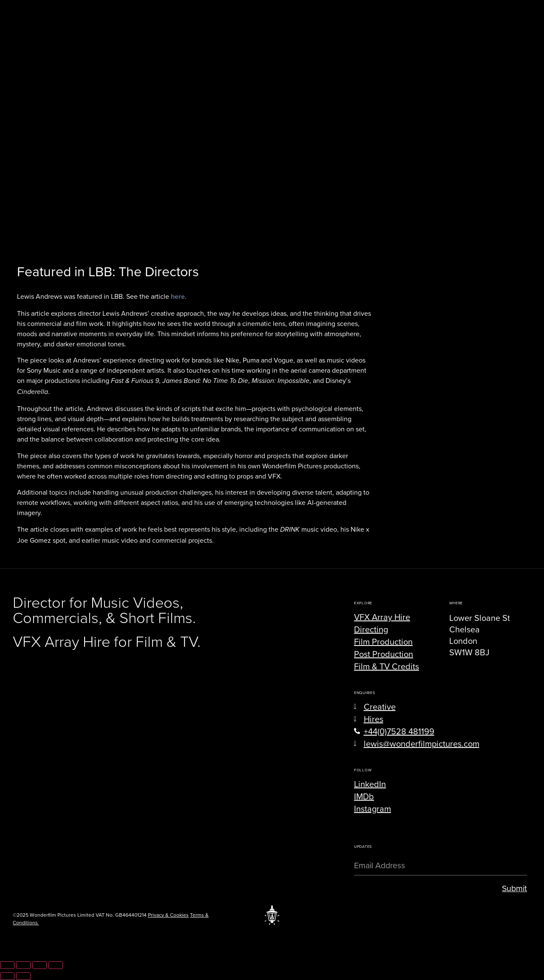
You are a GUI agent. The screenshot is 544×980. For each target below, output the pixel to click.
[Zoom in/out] (7, 965)
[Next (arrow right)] (23, 976)
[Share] (40, 965)
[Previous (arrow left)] (7, 976)
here (178, 296)
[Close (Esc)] (56, 965)
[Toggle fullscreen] (23, 965)
